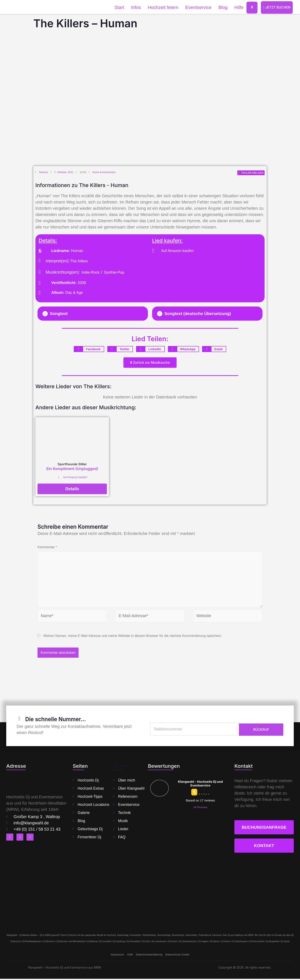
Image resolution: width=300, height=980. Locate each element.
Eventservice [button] (198, 7)
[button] (93, 314)
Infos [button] (136, 7)
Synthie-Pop (114, 273)
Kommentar (47, 547)
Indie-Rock (90, 273)
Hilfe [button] (239, 7)
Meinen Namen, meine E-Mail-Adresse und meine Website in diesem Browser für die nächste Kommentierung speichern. (133, 637)
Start (119, 7)
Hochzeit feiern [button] (163, 7)
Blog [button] (222, 7)
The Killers (79, 261)
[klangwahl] (150, 892)
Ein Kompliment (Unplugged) (72, 469)
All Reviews (200, 808)
